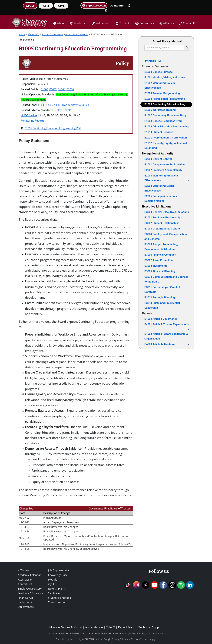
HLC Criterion (29, 115)
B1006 (70, 89)
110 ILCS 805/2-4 (47, 105)
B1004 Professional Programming (165, 99)
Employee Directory (30, 589)
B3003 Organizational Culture (162, 229)
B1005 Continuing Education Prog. (165, 104)
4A (70, 115)
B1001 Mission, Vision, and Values (165, 77)
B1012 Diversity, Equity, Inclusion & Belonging (166, 146)
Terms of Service (140, 639)
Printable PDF (154, 61)
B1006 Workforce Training (160, 110)
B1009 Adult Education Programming (167, 127)
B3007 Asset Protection (159, 260)
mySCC (52, 584)
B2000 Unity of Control (158, 159)
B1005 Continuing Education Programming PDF (53, 128)
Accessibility (25, 580)
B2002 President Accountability (163, 170)
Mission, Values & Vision (66, 627)
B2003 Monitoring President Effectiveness (167, 179)
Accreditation (94, 627)
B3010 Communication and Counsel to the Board (166, 279)
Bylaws (147, 313)
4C (79, 115)
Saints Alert (55, 593)
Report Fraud (127, 627)
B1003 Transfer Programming (162, 93)
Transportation (57, 602)
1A (40, 115)
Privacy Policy (119, 639)
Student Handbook (59, 598)
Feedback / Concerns (30, 593)
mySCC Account (94, 5)
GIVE (61, 6)
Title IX (110, 627)
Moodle (53, 580)
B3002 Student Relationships (162, 223)
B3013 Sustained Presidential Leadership (162, 305)
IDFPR (67, 110)
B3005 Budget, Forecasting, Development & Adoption (161, 247)
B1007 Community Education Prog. (166, 115)
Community (147, 23)
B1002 (53, 89)
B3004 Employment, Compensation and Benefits (166, 237)
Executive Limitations (157, 207)
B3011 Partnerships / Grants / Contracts (162, 290)
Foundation (118, 5)
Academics (81, 23)
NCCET (59, 110)
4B (74, 115)
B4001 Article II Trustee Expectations (167, 325)
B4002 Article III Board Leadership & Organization (167, 337)
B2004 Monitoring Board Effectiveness (159, 188)
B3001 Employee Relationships (163, 218)
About (61, 23)
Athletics (169, 23)
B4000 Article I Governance (167, 319)
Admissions (103, 23)
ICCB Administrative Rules (74, 105)
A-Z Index (23, 570)
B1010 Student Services (159, 132)
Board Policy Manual (77, 34)
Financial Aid (25, 598)
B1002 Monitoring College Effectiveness (160, 85)
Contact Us (190, 23)
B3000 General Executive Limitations (167, 212)
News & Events (57, 589)
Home (22, 34)
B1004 (62, 89)
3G (66, 115)
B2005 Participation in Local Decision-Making (161, 199)
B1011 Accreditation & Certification (166, 138)
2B (48, 115)
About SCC (33, 34)
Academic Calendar (29, 575)
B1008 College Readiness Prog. (163, 121)
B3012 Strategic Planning (160, 297)
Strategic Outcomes (155, 66)
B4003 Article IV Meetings (167, 344)
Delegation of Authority (158, 154)
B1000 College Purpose (159, 72)
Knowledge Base (58, 575)
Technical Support (151, 627)
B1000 (44, 89)
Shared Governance (52, 34)
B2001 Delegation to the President (165, 165)
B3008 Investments (156, 266)
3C (52, 115)
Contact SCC (25, 584)
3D (57, 115)
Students (125, 23)
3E (61, 115)
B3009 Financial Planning (160, 271)
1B (44, 115)
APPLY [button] (30, 6)
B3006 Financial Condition (160, 255)
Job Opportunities (59, 570)
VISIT (46, 6)
